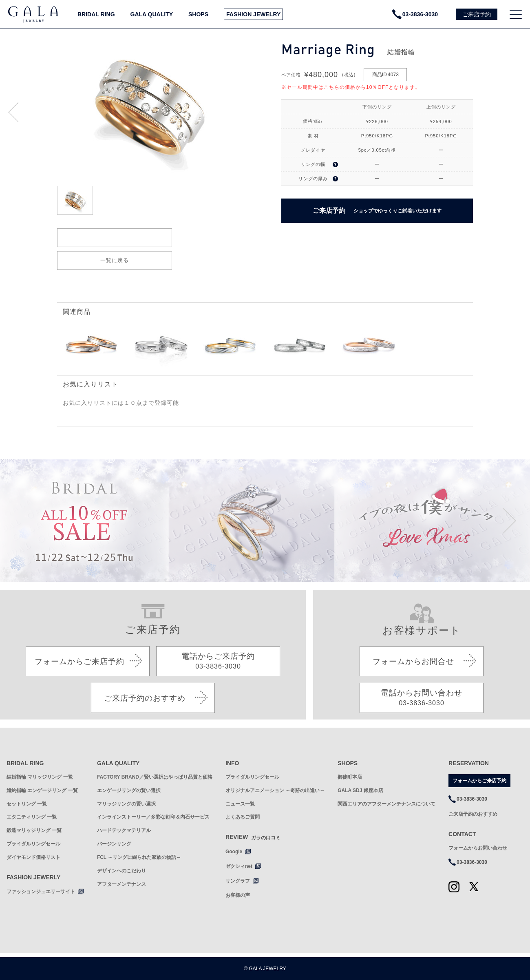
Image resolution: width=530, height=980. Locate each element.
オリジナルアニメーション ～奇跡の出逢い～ (275, 790)
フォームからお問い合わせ (478, 848)
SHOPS (198, 14)
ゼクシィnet (239, 866)
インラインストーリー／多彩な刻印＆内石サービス (153, 817)
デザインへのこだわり (121, 871)
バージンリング (114, 844)
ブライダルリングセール (33, 844)
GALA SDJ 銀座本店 (360, 790)
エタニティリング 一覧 (32, 817)
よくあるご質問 (243, 817)
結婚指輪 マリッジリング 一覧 (40, 777)
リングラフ (238, 881)
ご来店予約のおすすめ (473, 814)
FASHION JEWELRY (253, 14)
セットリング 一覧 (27, 804)
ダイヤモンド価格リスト (33, 857)
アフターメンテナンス (121, 884)
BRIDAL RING (96, 14)
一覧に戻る (115, 260)
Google (234, 852)
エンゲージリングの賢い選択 (129, 790)
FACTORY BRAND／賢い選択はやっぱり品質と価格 (155, 777)
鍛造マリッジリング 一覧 (34, 830)
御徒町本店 (350, 777)
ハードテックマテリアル (124, 830)
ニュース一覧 (240, 804)
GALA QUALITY (152, 14)
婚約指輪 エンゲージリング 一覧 (42, 790)
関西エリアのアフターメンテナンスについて (386, 804)
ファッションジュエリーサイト (41, 892)
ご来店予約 (377, 211)
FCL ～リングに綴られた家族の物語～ (139, 857)
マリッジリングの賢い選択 (126, 804)
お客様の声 (238, 895)
